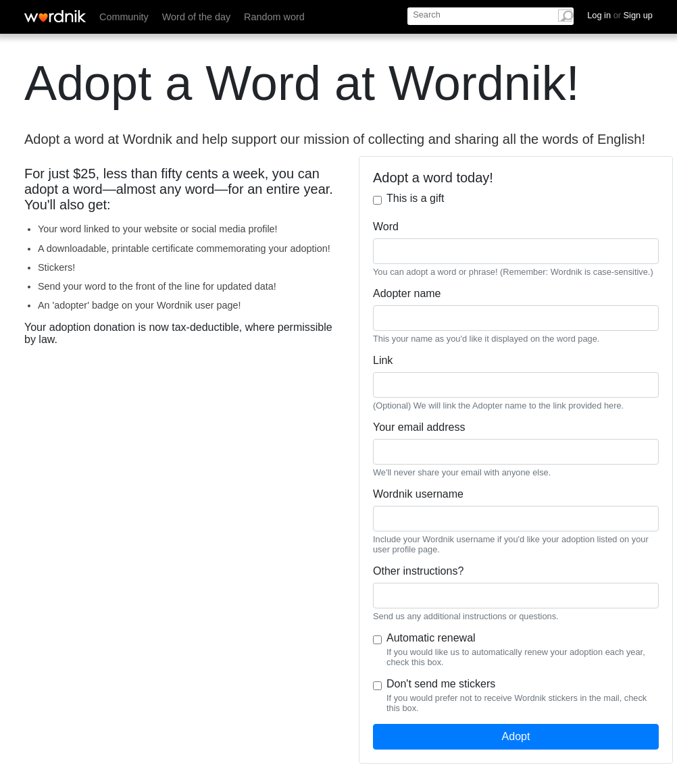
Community (124, 17)
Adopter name (407, 293)
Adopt (516, 736)
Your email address (419, 427)
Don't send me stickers (441, 684)
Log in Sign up (620, 15)
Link (383, 360)
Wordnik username (418, 494)
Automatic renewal (431, 638)
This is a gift (415, 198)
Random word (274, 17)
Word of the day (196, 17)
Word (386, 227)
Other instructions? (418, 571)
